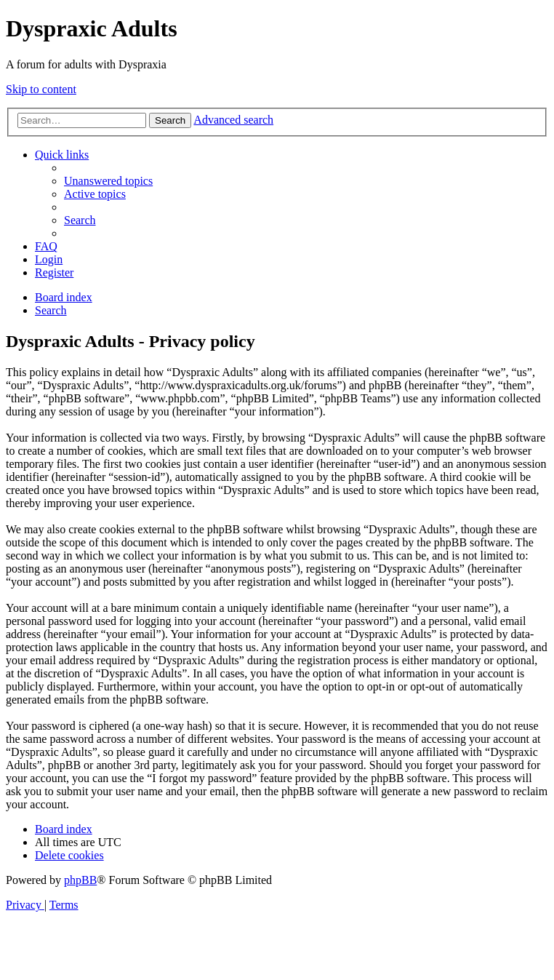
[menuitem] (108, 181)
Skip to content (41, 89)
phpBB (80, 880)
